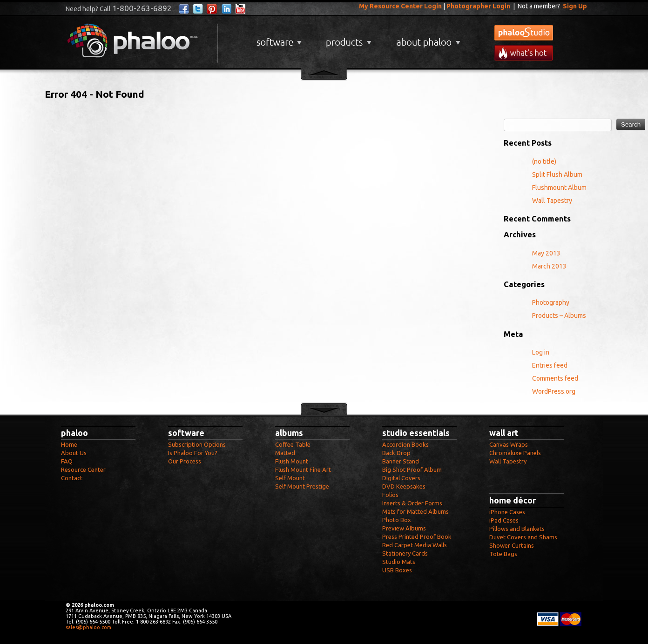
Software (278, 39)
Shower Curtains (512, 545)
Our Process (185, 461)
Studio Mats (399, 562)
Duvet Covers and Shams (523, 537)
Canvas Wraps (509, 444)
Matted (285, 453)
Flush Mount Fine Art (303, 470)
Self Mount (290, 478)
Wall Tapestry (552, 201)
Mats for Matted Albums (415, 511)
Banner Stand (401, 461)
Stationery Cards (405, 553)
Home (69, 444)
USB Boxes (397, 570)
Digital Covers (401, 478)
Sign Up (575, 6)
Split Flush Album (557, 174)
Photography (551, 302)
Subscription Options (197, 444)
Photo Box (397, 520)
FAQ (67, 461)
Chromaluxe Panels (515, 453)
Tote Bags (503, 554)
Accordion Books (405, 444)
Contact (72, 478)
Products (348, 39)
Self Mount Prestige (302, 486)
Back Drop (396, 453)
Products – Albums (559, 315)
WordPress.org (554, 391)
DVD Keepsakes (404, 486)
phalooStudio (524, 33)
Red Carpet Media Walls (415, 545)
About (426, 39)
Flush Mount (292, 461)
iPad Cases (504, 520)
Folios (390, 495)
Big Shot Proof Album (412, 470)
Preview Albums (404, 528)
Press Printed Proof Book (417, 537)
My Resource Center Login (400, 6)
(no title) (544, 161)
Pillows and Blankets (517, 529)
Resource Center (83, 470)
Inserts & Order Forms (412, 503)
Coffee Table (293, 444)
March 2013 (549, 266)
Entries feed (550, 365)
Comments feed (555, 378)
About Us (74, 453)
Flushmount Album (559, 188)
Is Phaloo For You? (193, 453)
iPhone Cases (507, 512)
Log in (541, 352)
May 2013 (546, 253)
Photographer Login (478, 6)
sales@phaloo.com (88, 627)
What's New (524, 53)
